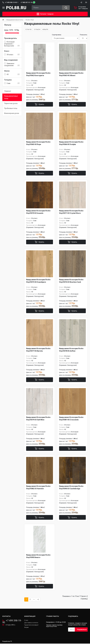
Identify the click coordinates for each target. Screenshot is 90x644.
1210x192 (28, 29)
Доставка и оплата (31, 623)
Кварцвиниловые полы (15, 20)
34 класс (12, 55)
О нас (26, 621)
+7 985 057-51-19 (26, 2)
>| (38, 600)
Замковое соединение (12, 64)
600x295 (45, 29)
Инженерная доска (12, 113)
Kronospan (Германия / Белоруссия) (12, 44)
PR (11, 642)
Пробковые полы (11, 108)
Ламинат (8, 91)
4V (12, 74)
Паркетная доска (11, 103)
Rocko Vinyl (30, 20)
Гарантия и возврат (31, 625)
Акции (26, 628)
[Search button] (66, 8)
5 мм (12, 83)
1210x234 (37, 29)
